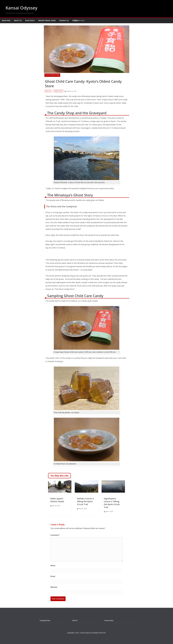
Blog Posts (30, 21)
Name (53, 566)
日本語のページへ (79, 21)
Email (53, 576)
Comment (55, 535)
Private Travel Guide (47, 21)
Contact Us (64, 21)
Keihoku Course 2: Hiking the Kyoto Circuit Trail (86, 501)
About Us (18, 21)
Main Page (6, 21)
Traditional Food (58, 91)
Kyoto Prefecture (52, 75)
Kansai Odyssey (22, 8)
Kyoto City (48, 91)
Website (54, 587)
